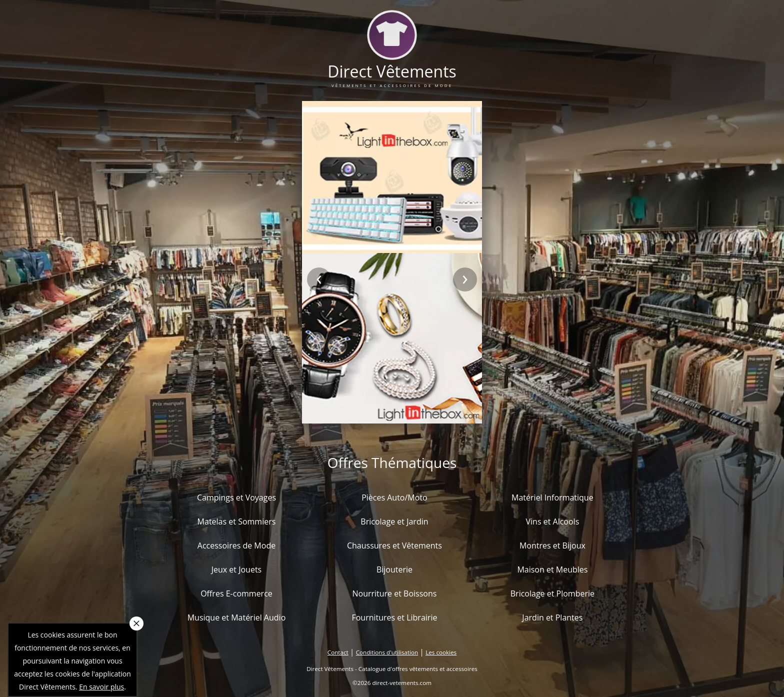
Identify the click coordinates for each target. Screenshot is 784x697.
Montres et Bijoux (552, 545)
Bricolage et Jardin (394, 521)
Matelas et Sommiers (237, 521)
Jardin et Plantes (552, 617)
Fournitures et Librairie (394, 617)
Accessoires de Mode (236, 545)
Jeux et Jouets (237, 569)
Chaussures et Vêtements (394, 545)
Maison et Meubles (552, 569)
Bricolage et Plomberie (552, 593)
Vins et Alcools (553, 521)
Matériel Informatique (552, 497)
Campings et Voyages (236, 497)
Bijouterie (394, 569)
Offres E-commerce (236, 593)
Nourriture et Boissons (394, 593)
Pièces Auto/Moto (394, 497)
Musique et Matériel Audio (237, 617)
